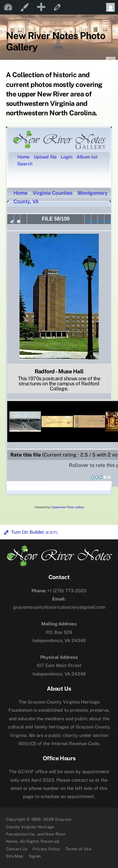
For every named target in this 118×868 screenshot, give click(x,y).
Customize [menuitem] (25, 7)
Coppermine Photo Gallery (67, 507)
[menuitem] (41, 7)
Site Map (15, 856)
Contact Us (17, 849)
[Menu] (106, 23)
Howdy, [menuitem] (112, 7)
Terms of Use (78, 849)
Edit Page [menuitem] (57, 7)
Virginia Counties (53, 193)
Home (20, 193)
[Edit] (52, 532)
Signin (35, 856)
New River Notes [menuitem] (8, 7)
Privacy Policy (47, 849)
